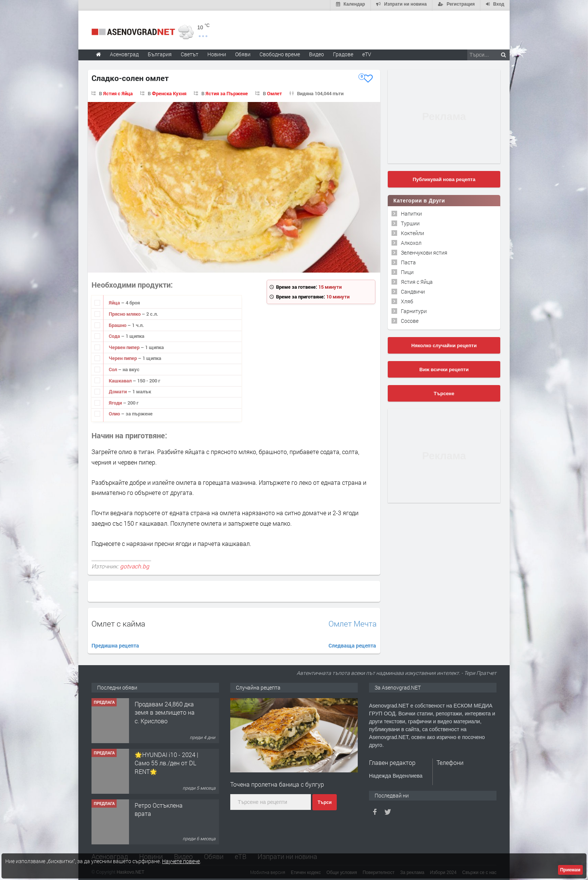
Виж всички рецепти (444, 368)
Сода (115, 334)
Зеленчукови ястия (424, 251)
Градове (343, 53)
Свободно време (280, 53)
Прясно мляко (125, 312)
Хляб (407, 300)
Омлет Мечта (352, 622)
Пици (407, 271)
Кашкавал (121, 379)
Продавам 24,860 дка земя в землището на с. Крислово (165, 711)
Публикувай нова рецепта (444, 178)
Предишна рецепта (115, 644)
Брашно (118, 324)
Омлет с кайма (118, 622)
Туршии (410, 222)
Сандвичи (413, 290)
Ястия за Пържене (227, 92)
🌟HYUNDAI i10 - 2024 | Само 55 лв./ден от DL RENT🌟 (166, 762)
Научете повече (181, 861)
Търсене (444, 392)
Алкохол (411, 241)
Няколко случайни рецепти (444, 344)
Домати (118, 390)
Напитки (411, 212)
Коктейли (412, 232)
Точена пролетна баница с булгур (277, 783)
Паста (408, 261)
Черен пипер (123, 357)
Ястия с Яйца (118, 92)
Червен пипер (125, 346)
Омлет (274, 92)
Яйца (115, 301)
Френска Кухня (169, 92)
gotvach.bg (135, 565)
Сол (113, 368)
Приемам (570, 870)
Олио (115, 412)
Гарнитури (414, 310)
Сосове (410, 319)
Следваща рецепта (352, 644)
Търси (325, 801)
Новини (217, 53)
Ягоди (116, 401)
